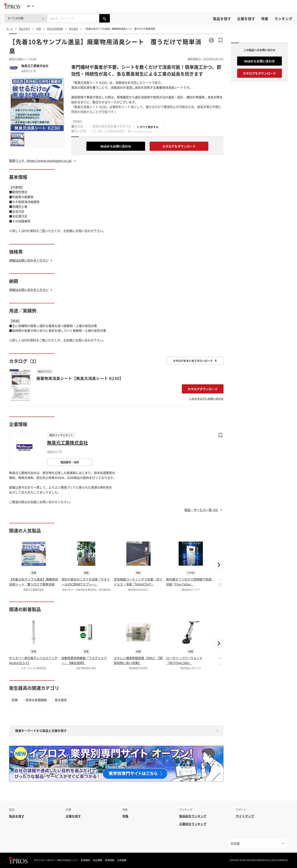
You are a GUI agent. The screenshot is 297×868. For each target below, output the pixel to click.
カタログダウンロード (203, 389)
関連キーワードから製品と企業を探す (41, 731)
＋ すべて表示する (147, 127)
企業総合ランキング (193, 824)
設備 (15, 700)
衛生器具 (61, 700)
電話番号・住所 (70, 462)
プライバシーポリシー (45, 860)
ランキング (283, 19)
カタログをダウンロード (179, 146)
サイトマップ (245, 816)
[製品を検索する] (105, 18)
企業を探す (246, 19)
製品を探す (222, 19)
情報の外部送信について (67, 860)
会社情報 (98, 860)
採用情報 (110, 860)
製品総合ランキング (193, 816)
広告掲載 (122, 860)
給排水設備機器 (36, 700)
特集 (265, 19)
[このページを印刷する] (211, 40)
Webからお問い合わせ (116, 146)
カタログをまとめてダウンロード (195, 361)
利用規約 (85, 860)
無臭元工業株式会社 (35, 66)
